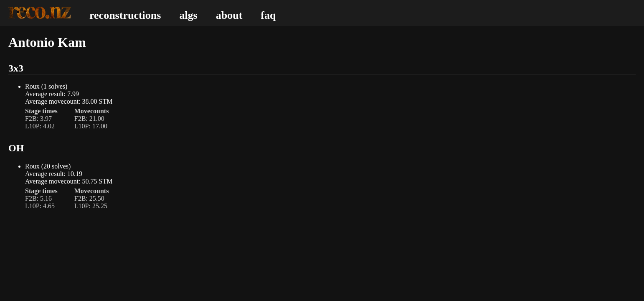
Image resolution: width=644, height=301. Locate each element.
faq (268, 15)
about (229, 15)
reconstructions (125, 15)
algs (188, 15)
